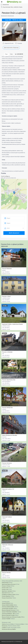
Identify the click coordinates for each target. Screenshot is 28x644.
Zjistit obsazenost (14, 233)
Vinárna (4, 624)
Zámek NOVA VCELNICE (8, 609)
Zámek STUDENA (6, 619)
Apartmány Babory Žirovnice (9, 584)
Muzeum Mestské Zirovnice (8, 610)
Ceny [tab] (11, 54)
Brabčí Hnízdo (5, 583)
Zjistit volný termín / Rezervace (11, 48)
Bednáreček (6, 5)
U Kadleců (4, 628)
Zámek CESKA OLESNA (7, 605)
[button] (14, 193)
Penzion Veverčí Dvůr (7, 598)
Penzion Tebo (5, 588)
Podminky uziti (19, 642)
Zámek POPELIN (6, 603)
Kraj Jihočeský (7, 7)
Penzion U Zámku (6, 586)
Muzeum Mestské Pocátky (8, 615)
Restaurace (5, 626)
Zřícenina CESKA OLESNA (8, 607)
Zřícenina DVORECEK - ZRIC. (9, 614)
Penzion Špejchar (6, 596)
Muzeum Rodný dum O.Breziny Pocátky (11, 617)
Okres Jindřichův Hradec (16, 7)
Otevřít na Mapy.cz (5, 176)
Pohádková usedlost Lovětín (9, 595)
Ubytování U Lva (6, 593)
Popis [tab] (6, 54)
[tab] (19, 54)
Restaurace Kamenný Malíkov (9, 629)
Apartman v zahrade (7, 591)
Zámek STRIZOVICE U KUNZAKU (10, 612)
